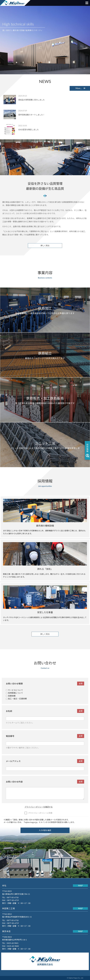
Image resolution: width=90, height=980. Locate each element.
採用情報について (14, 693)
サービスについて (14, 690)
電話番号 (45, 736)
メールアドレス (45, 761)
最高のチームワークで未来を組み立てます (45, 355)
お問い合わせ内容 (45, 782)
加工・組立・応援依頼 (16, 699)
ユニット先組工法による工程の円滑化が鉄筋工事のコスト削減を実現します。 (45, 447)
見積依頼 (11, 696)
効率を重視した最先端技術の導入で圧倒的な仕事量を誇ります (45, 310)
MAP (80, 886)
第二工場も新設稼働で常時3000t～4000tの (45, 400)
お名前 (45, 711)
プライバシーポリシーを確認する (39, 807)
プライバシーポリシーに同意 (38, 813)
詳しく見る (45, 245)
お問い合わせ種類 (45, 684)
